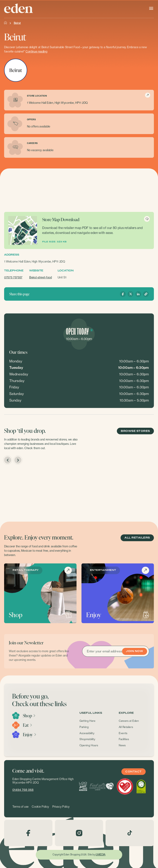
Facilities (124, 739)
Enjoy (30, 735)
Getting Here (87, 721)
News (122, 745)
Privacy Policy (61, 807)
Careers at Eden (129, 721)
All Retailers (126, 727)
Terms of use (20, 807)
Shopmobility (87, 739)
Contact (133, 772)
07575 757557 (13, 277)
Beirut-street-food (41, 277)
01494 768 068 (23, 790)
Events (123, 733)
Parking (84, 727)
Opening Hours (89, 745)
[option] (40, 492)
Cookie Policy (40, 807)
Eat (28, 725)
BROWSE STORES (135, 431)
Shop (29, 716)
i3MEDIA (100, 855)
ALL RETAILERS (137, 538)
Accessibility (87, 733)
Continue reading (36, 51)
